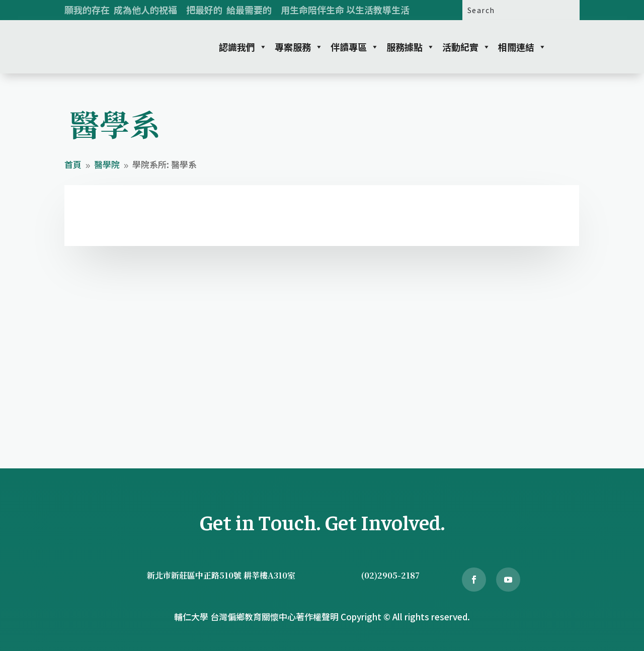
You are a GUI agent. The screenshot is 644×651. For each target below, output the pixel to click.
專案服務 (299, 47)
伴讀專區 (355, 47)
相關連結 (522, 47)
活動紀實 (466, 47)
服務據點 (411, 47)
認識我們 (243, 47)
